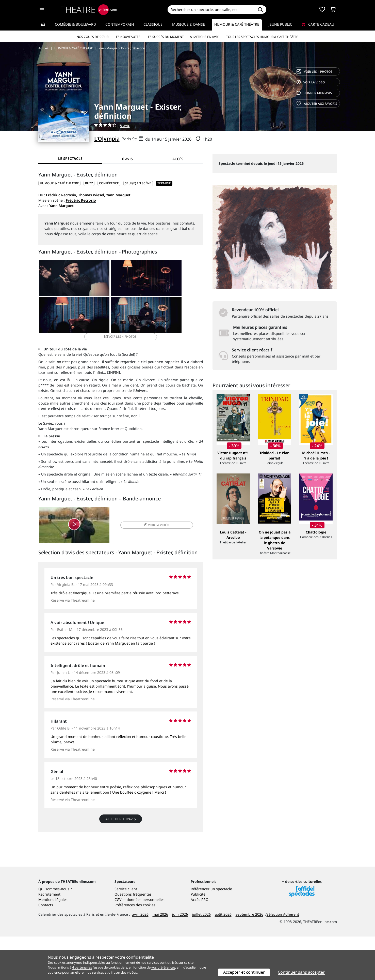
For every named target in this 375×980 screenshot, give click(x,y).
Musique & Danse (189, 24)
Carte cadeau (318, 24)
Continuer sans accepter (301, 972)
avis (314, 93)
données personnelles (146, 943)
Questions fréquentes (133, 938)
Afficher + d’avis (121, 818)
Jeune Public (280, 24)
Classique (153, 24)
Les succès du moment (165, 37)
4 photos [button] (148, 318)
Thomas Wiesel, (92, 195)
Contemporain (120, 24)
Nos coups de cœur (93, 37)
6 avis (125, 125)
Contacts (46, 948)
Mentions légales (53, 943)
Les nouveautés (127, 37)
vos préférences (163, 967)
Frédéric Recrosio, (62, 195)
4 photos (314, 72)
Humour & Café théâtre (237, 24)
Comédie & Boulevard (75, 24)
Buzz (89, 183)
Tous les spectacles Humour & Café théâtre (262, 37)
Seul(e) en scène (138, 183)
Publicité (198, 938)
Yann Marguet (118, 195)
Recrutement (49, 938)
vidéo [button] (148, 523)
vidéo (311, 82)
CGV (118, 943)
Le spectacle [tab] (70, 159)
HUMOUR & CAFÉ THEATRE (59, 183)
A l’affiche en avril (205, 37)
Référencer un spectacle (211, 932)
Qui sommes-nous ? (55, 932)
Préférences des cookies (135, 948)
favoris (317, 104)
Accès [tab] (178, 159)
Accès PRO (200, 943)
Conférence (109, 183)
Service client (126, 932)
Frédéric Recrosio (81, 200)
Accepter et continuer (244, 972)
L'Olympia (107, 139)
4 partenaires (82, 967)
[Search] (211, 10)
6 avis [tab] (127, 159)
